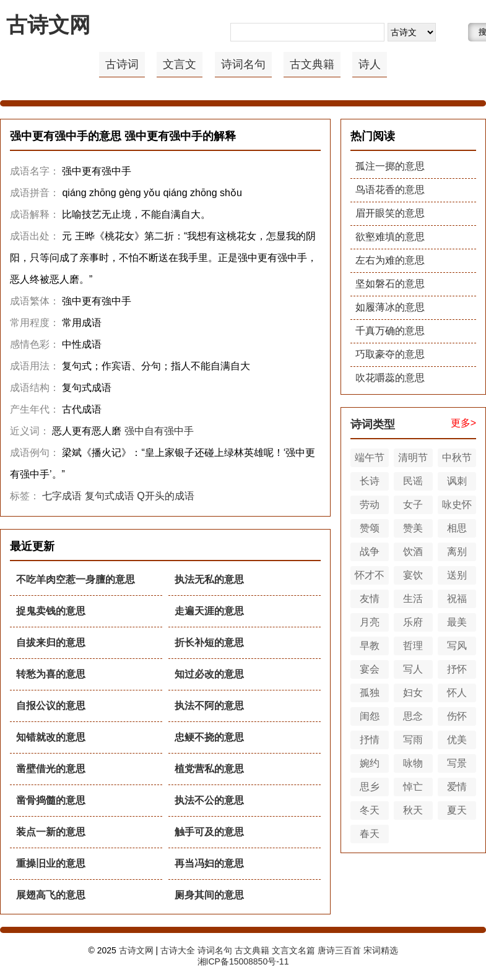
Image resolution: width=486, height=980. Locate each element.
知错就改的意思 (51, 737)
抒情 (370, 740)
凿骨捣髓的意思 (51, 800)
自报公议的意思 (51, 706)
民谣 (413, 481)
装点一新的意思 (51, 832)
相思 (457, 528)
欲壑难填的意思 (390, 237)
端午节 (370, 458)
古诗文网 (48, 25)
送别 (457, 575)
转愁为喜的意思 (51, 674)
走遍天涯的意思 (209, 611)
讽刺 (457, 481)
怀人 (457, 693)
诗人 (370, 64)
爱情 (457, 787)
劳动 (370, 505)
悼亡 (413, 787)
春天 (370, 834)
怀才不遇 (370, 577)
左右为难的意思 (390, 260)
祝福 (457, 599)
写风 (457, 646)
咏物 (413, 763)
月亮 (370, 622)
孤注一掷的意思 (390, 166)
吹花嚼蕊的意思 (390, 378)
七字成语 (62, 496)
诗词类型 (373, 424)
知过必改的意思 (209, 674)
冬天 (370, 810)
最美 (457, 622)
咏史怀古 (457, 507)
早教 (370, 646)
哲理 (413, 646)
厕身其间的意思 (209, 895)
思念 (413, 716)
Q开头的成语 (165, 496)
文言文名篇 (293, 950)
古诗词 (122, 64)
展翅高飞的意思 (51, 895)
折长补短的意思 (209, 643)
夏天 (457, 810)
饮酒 (413, 552)
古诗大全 (178, 950)
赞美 (413, 528)
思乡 (370, 787)
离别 (457, 552)
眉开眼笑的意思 (390, 213)
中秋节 (457, 458)
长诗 (370, 481)
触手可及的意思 (209, 832)
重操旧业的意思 (51, 863)
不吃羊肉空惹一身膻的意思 (76, 579)
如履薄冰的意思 (390, 307)
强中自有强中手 (159, 431)
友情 (370, 599)
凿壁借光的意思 (51, 769)
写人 (413, 669)
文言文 (180, 64)
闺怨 (370, 716)
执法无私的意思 (209, 579)
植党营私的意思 (209, 769)
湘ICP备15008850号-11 (243, 961)
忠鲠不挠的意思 (209, 737)
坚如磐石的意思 (390, 284)
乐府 (413, 622)
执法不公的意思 (209, 800)
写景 (457, 763)
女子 (413, 505)
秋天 (413, 810)
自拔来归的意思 (51, 643)
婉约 (370, 763)
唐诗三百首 (339, 950)
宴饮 (413, 575)
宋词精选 (381, 950)
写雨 (413, 740)
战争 (370, 552)
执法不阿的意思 (209, 706)
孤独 (370, 693)
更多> (463, 423)
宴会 (370, 669)
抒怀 (457, 669)
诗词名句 (243, 64)
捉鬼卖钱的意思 (51, 611)
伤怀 (457, 716)
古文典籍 (312, 64)
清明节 (413, 458)
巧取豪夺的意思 (390, 354)
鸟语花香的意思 (390, 190)
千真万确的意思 (390, 331)
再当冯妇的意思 (209, 863)
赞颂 (370, 528)
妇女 (413, 693)
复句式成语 (110, 496)
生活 (413, 599)
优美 (457, 740)
